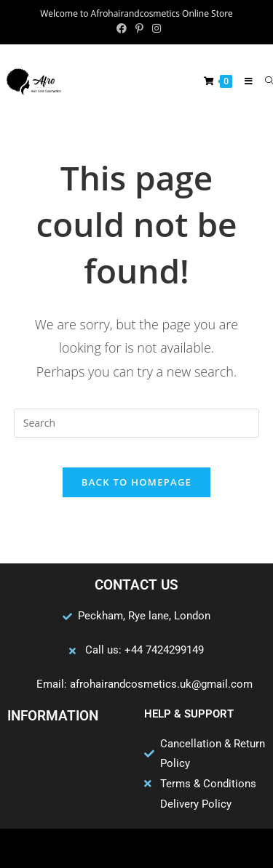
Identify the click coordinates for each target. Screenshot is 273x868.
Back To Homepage (136, 482)
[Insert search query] (137, 423)
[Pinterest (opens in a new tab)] (139, 28)
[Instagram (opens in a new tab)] (154, 28)
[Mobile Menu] (244, 81)
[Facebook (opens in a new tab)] (122, 28)
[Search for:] (264, 81)
